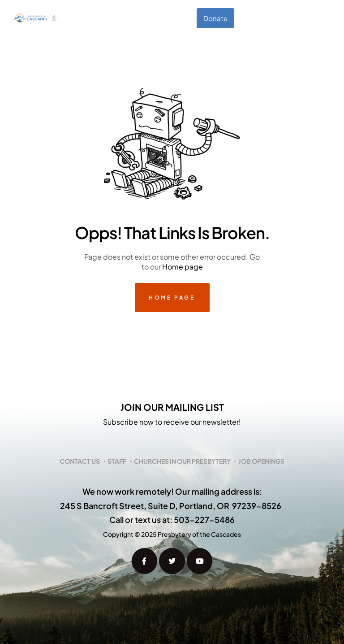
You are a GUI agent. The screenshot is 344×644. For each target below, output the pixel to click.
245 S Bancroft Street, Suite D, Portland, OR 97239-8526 (171, 506)
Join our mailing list (172, 407)
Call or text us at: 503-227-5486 (172, 520)
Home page (183, 267)
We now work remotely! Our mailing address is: (172, 491)
